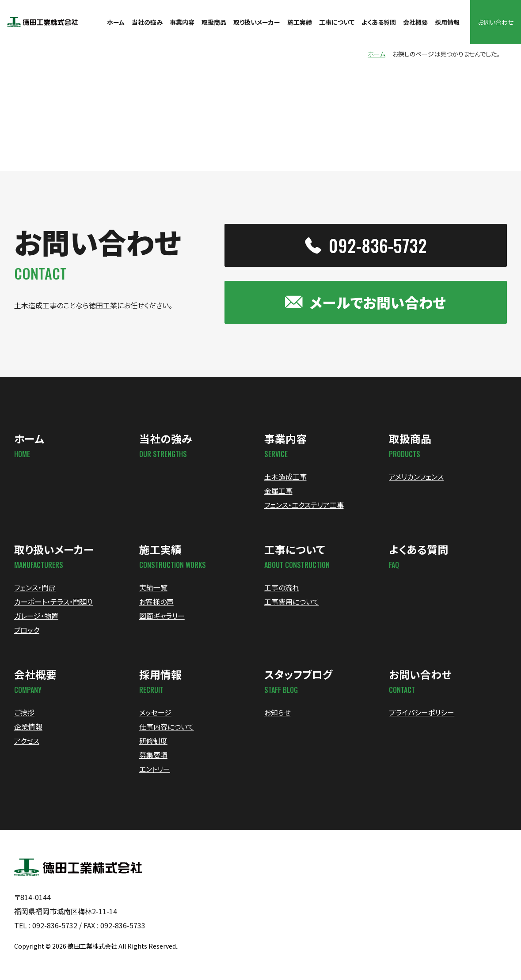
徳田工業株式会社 (92, 949)
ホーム (376, 55)
